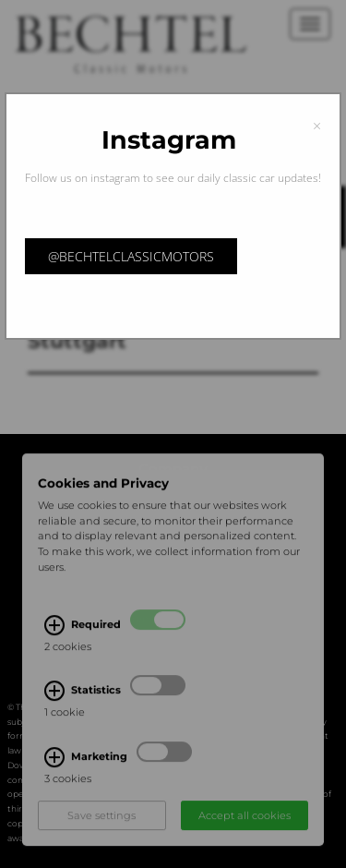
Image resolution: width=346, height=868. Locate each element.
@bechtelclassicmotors (131, 256)
